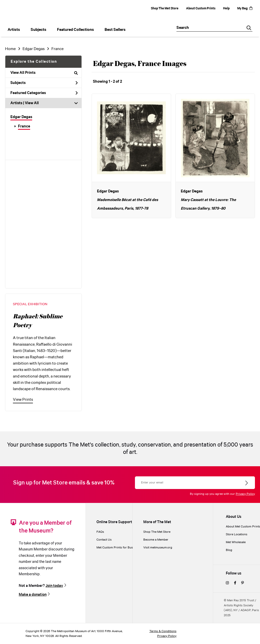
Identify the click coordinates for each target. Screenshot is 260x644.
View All (32, 103)
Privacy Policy (245, 494)
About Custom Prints (201, 8)
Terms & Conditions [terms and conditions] (163, 631)
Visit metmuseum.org (158, 548)
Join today (54, 586)
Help (226, 8)
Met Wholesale (236, 542)
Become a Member (156, 540)
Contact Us (104, 540)
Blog (229, 550)
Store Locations (237, 534)
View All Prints (44, 73)
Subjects (44, 83)
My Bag (245, 8)
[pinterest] (243, 583)
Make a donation (33, 595)
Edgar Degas (34, 49)
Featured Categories (44, 93)
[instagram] (227, 583)
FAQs (100, 532)
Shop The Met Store (165, 8)
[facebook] (235, 583)
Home (10, 49)
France (57, 49)
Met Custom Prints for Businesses (120, 548)
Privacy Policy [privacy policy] (167, 636)
